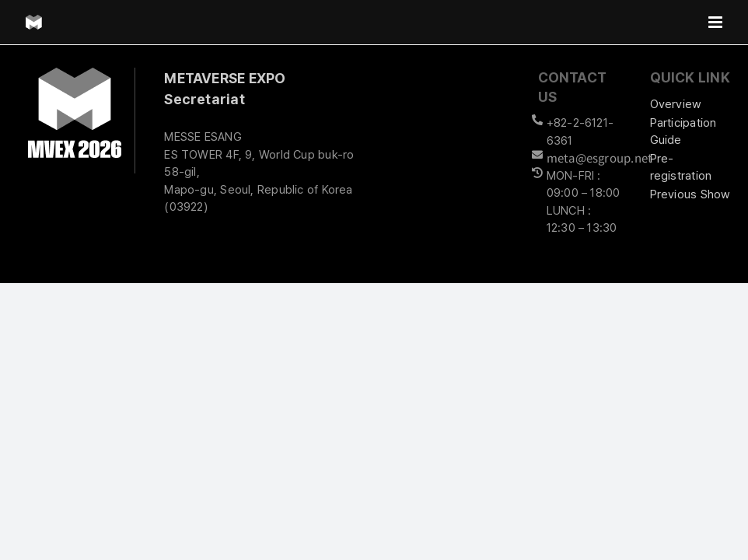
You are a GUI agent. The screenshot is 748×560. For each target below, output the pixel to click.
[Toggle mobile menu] (717, 22)
